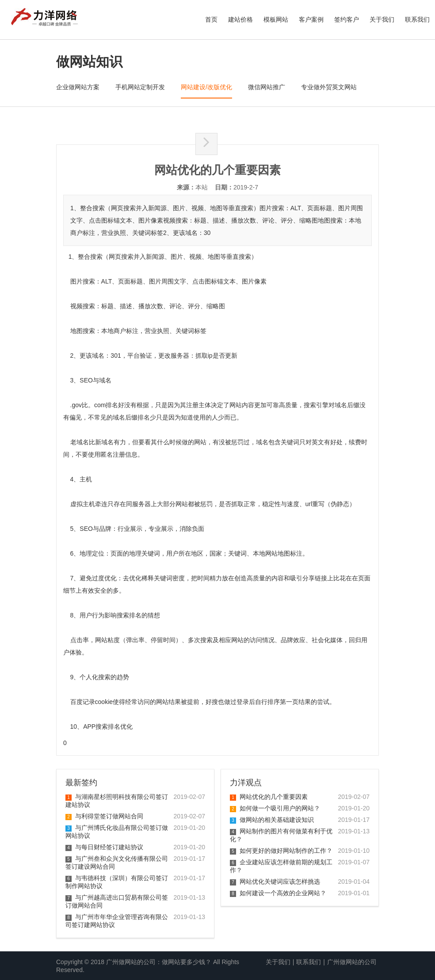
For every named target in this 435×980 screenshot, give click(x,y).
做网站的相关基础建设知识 (272, 820)
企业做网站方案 (78, 87)
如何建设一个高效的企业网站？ (278, 893)
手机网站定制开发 (140, 87)
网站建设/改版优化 (206, 87)
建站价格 (240, 19)
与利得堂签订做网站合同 (104, 816)
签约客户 (347, 19)
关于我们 (382, 19)
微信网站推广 (267, 87)
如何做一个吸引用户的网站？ (275, 808)
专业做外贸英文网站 (329, 87)
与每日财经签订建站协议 (104, 847)
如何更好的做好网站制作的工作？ (281, 851)
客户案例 (311, 19)
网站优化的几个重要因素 (269, 797)
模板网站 (276, 19)
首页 (211, 19)
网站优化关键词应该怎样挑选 (275, 882)
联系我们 (417, 19)
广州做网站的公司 (352, 962)
